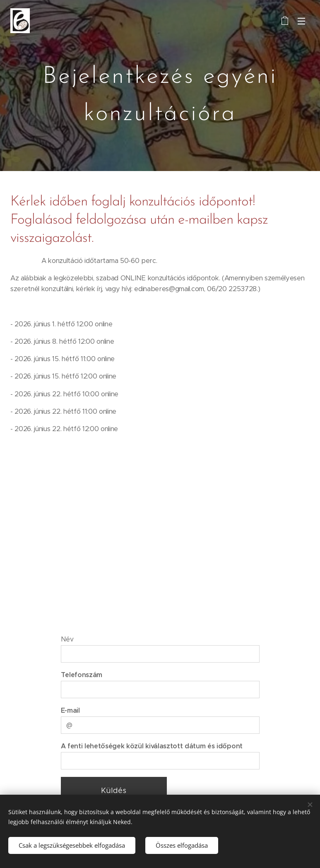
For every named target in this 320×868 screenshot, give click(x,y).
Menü (301, 21)
